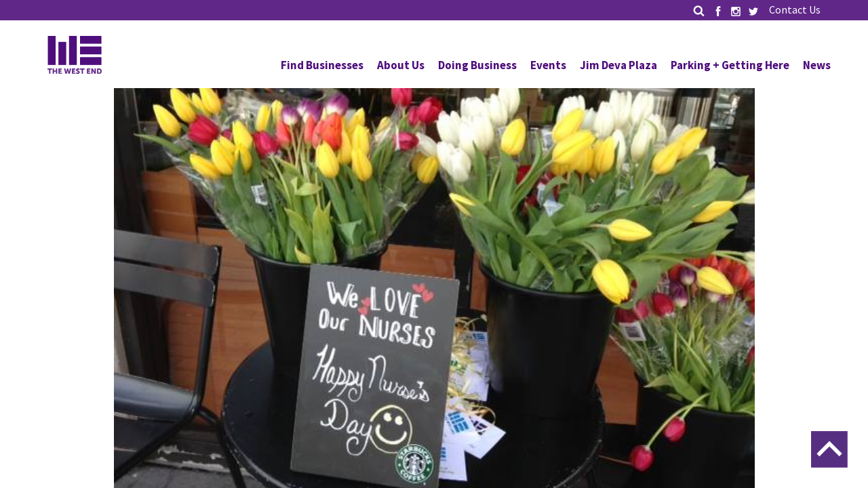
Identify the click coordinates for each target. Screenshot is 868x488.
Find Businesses (322, 65)
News (817, 65)
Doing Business (477, 65)
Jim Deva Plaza (618, 65)
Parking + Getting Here (730, 65)
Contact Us (795, 9)
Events (548, 65)
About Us (401, 65)
